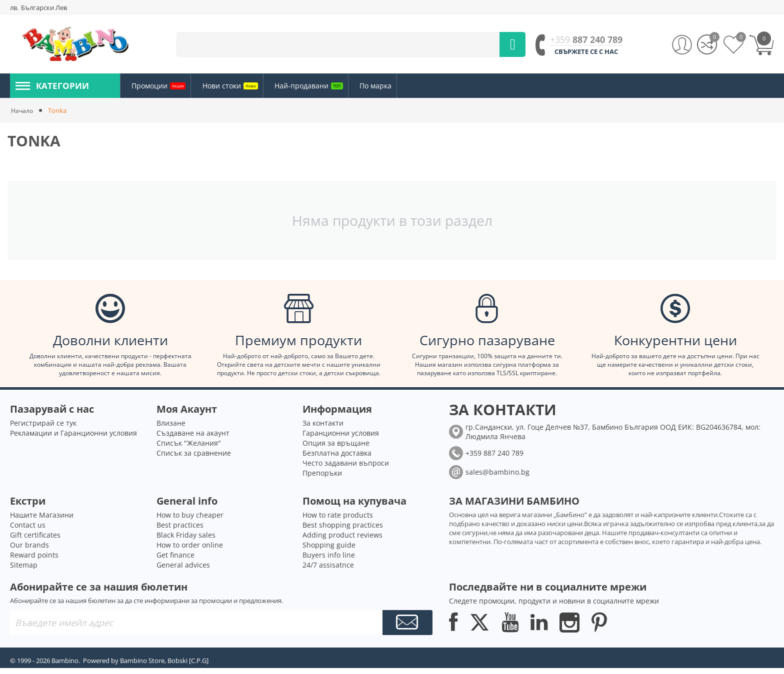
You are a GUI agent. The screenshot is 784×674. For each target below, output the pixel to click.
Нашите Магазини (42, 521)
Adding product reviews (342, 541)
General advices (183, 571)
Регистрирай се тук (43, 429)
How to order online (190, 551)
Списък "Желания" (189, 449)
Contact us (28, 531)
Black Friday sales (186, 541)
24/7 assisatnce (328, 571)
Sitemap (24, 571)
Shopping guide (329, 551)
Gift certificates (35, 541)
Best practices (180, 531)
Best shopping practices (343, 531)
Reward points (34, 561)
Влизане (171, 429)
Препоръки (322, 479)
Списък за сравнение (194, 459)
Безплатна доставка (337, 459)
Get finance (175, 561)
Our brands (29, 551)
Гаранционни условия (341, 439)
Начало (23, 110)
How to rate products (338, 521)
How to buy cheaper (190, 521)
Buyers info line (329, 561)
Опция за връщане (336, 449)
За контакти (323, 429)
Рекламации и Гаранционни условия (73, 439)
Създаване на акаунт (193, 439)
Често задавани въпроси (346, 469)
